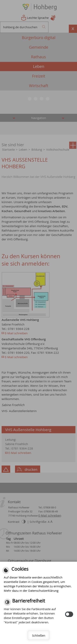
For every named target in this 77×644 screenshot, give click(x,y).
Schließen (39, 635)
